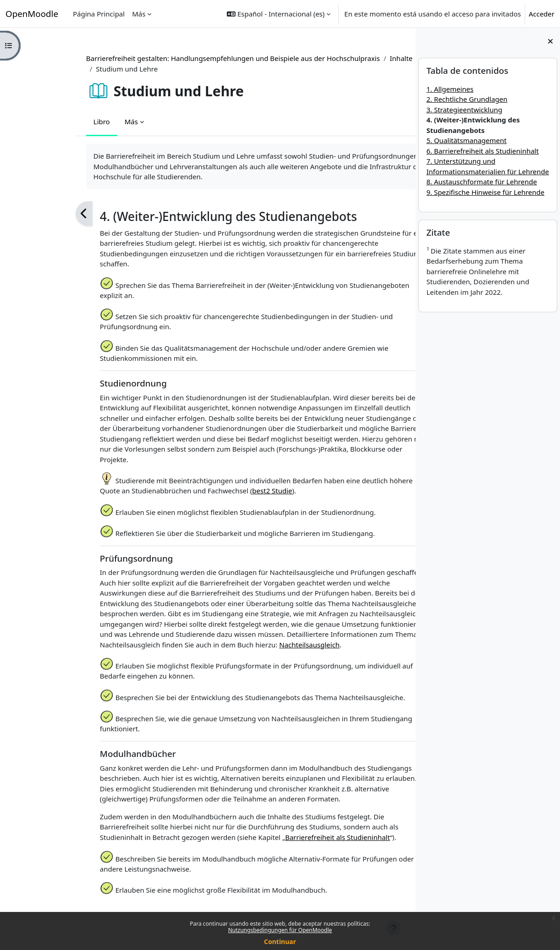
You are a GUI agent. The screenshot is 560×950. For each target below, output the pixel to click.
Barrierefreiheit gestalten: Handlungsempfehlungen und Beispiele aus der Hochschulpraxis (183, 58)
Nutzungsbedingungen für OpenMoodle (280, 930)
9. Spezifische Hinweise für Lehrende (485, 192)
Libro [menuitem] (51, 122)
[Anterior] (34, 214)
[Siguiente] (397, 214)
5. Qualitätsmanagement (466, 140)
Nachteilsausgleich (259, 645)
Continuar (280, 942)
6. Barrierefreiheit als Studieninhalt (482, 151)
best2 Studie (222, 491)
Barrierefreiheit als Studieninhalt (287, 837)
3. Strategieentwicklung (464, 110)
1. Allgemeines (450, 89)
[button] (279, 14)
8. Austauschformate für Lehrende (481, 182)
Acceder (542, 14)
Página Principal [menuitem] (99, 14)
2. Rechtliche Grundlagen (467, 99)
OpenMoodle (32, 14)
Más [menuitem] (139, 14)
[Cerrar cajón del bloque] (550, 41)
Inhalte (351, 58)
